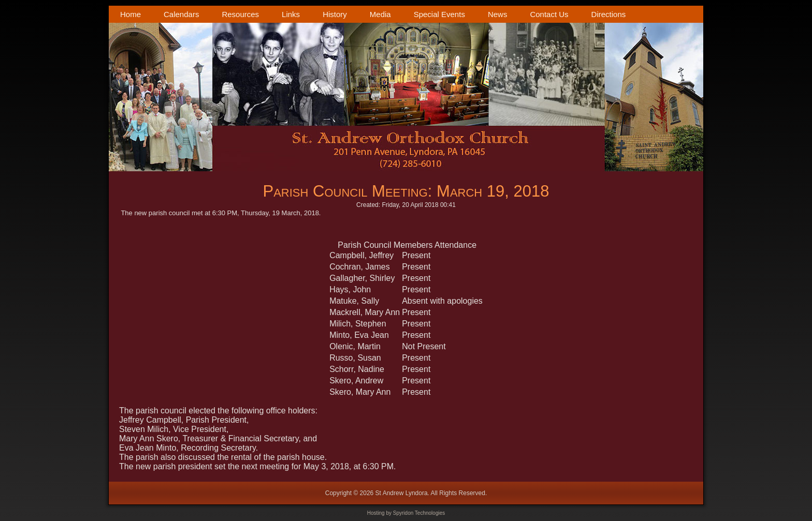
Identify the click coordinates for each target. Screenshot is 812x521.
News (498, 14)
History (335, 14)
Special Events (439, 14)
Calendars (181, 14)
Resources (240, 14)
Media (380, 14)
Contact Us (549, 14)
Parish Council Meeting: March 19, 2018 (406, 191)
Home (130, 14)
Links (291, 14)
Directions (609, 14)
